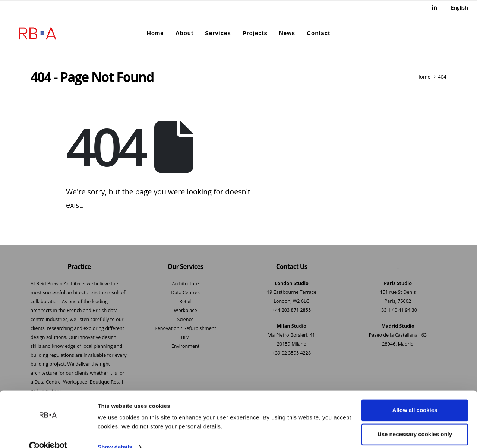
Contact (318, 33)
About (184, 33)
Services (218, 33)
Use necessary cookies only (415, 421)
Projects (255, 33)
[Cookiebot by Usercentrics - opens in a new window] (48, 433)
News (287, 33)
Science (185, 320)
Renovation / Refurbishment (185, 329)
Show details (115, 433)
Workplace (186, 311)
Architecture (185, 284)
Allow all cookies (415, 396)
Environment (186, 347)
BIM (185, 338)
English (459, 8)
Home (155, 33)
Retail (185, 302)
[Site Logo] (37, 34)
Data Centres (185, 293)
